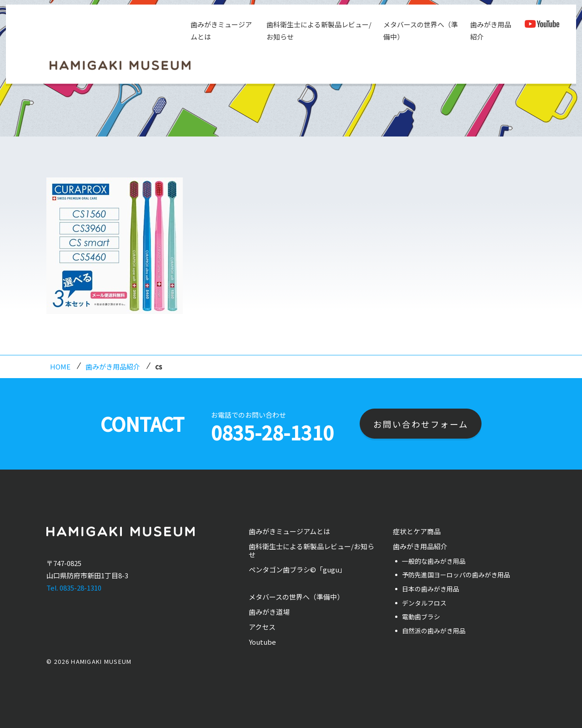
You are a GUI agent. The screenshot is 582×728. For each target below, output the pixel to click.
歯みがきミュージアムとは (220, 30)
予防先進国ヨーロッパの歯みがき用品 (456, 575)
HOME (60, 367)
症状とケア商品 (417, 531)
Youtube (262, 642)
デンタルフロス (424, 603)
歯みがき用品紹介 (490, 30)
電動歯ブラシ (421, 617)
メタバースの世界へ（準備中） (420, 30)
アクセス (262, 627)
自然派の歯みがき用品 (434, 631)
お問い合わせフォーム (421, 424)
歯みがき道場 (269, 612)
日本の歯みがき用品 (431, 589)
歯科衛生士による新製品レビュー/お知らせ (318, 30)
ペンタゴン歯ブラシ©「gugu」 (297, 569)
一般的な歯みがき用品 (434, 561)
